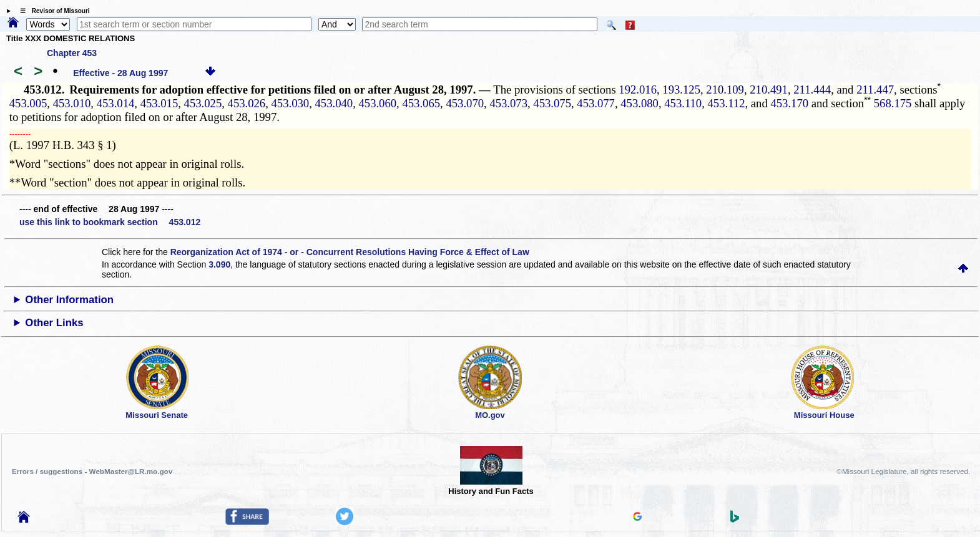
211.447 (875, 89)
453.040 (334, 103)
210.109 (725, 89)
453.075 (552, 103)
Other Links (54, 323)
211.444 (812, 89)
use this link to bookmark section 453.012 (110, 222)
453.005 (28, 103)
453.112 (727, 103)
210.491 (769, 89)
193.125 (681, 89)
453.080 (639, 103)
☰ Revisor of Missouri (52, 11)
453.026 (247, 103)
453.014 (116, 103)
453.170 (789, 103)
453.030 (291, 103)
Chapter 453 (72, 53)
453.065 (421, 103)
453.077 (596, 103)
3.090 (219, 264)
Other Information (69, 300)
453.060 (377, 103)
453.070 (465, 103)
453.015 (159, 103)
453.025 (203, 103)
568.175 (891, 103)
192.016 (638, 89)
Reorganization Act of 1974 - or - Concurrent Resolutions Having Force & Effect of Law (350, 252)
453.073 (508, 103)
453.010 (72, 103)
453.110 (683, 103)
